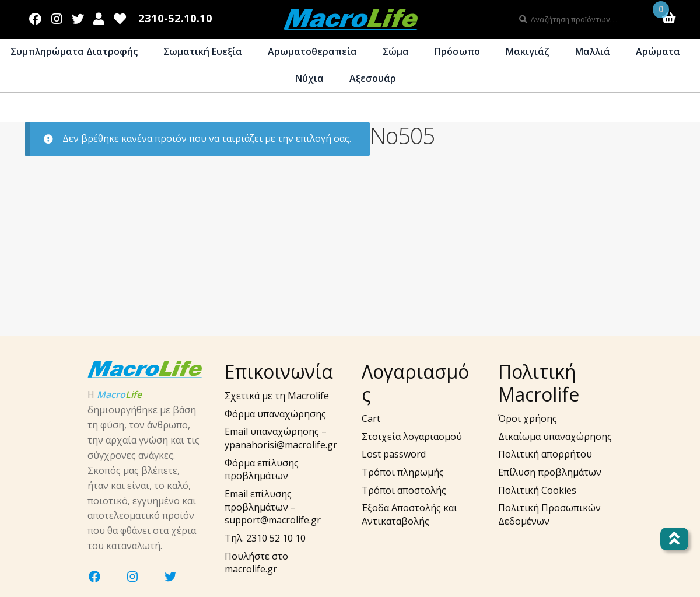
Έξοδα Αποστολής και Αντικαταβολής (409, 514)
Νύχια (309, 78)
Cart (371, 418)
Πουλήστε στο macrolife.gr (256, 563)
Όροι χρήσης (528, 418)
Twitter (78, 16)
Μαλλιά (593, 51)
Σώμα (396, 51)
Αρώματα (658, 51)
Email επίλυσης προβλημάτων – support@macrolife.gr (273, 507)
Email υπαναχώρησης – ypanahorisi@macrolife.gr (281, 438)
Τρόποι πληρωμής (403, 472)
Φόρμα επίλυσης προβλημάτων (262, 469)
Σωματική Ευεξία (203, 51)
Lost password (394, 454)
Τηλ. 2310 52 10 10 (265, 538)
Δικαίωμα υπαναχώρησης (555, 437)
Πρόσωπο (457, 51)
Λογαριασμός (99, 16)
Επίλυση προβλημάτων (550, 472)
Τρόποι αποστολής (404, 490)
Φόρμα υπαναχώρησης (275, 414)
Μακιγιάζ (528, 51)
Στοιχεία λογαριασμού (412, 437)
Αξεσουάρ (373, 78)
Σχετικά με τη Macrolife (277, 396)
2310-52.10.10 (175, 18)
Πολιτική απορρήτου (545, 454)
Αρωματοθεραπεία (312, 51)
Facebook (36, 16)
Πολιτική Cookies (537, 490)
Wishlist (120, 16)
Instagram (57, 16)
